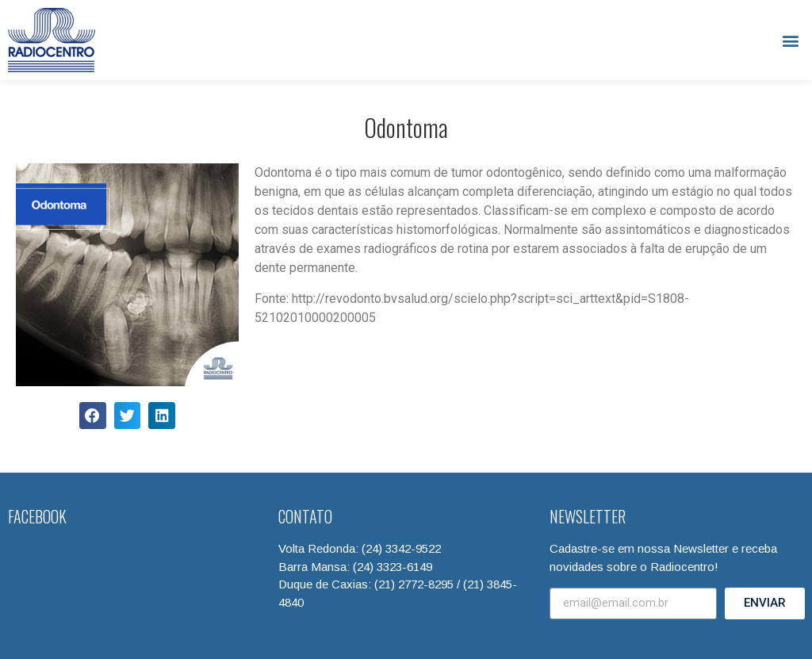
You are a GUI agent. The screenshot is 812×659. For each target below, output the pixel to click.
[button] (791, 40)
